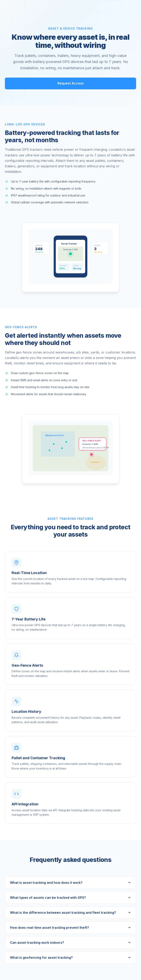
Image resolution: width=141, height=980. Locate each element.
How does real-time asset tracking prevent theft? (70, 928)
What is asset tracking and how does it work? (70, 883)
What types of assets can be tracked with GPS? (70, 898)
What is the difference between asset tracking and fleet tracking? (70, 913)
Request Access (71, 83)
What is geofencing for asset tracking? (70, 958)
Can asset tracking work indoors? (70, 943)
